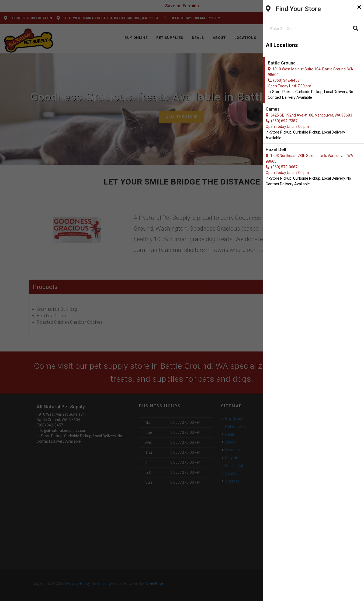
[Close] (359, 7)
